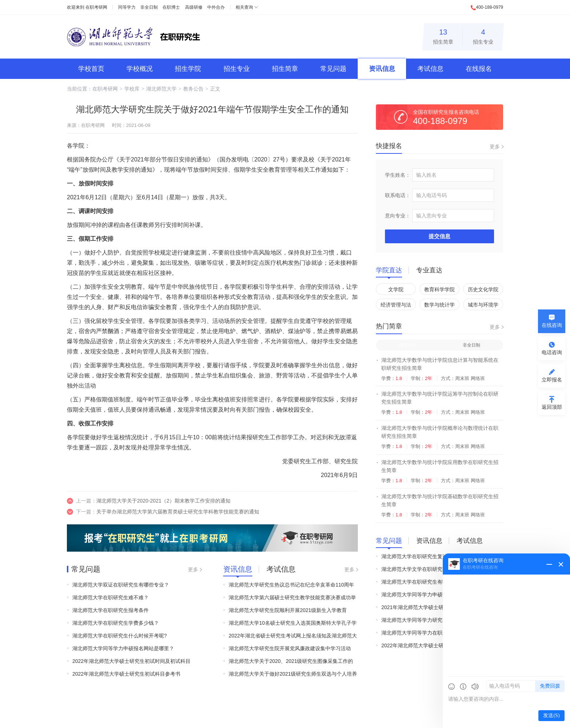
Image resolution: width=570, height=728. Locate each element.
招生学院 (188, 69)
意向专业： (398, 216)
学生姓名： (398, 175)
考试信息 (430, 69)
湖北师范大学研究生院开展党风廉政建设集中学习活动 (290, 648)
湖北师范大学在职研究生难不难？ (111, 597)
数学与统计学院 (439, 306)
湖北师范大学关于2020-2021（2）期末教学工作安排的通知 (163, 501)
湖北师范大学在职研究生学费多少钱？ (116, 623)
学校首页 (91, 69)
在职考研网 (96, 7)
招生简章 (443, 35)
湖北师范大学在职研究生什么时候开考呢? (120, 636)
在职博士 (171, 7)
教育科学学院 (439, 289)
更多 (193, 569)
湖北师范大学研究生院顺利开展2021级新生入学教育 (288, 610)
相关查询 (244, 7)
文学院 (396, 289)
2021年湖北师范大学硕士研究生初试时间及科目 (435, 607)
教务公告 (193, 89)
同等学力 (127, 7)
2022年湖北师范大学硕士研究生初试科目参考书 (126, 674)
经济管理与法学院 (396, 306)
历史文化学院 (483, 289)
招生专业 (483, 35)
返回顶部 (552, 407)
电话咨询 (552, 352)
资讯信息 (382, 69)
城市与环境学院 (483, 306)
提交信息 (439, 236)
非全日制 (149, 7)
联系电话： (398, 195)
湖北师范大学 (161, 89)
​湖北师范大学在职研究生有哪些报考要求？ (430, 582)
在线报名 (479, 69)
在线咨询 (552, 325)
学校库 (132, 89)
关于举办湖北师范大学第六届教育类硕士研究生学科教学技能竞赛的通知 (178, 512)
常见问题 (333, 69)
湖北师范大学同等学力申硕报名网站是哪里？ (123, 648)
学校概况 (140, 69)
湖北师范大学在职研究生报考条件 (111, 610)
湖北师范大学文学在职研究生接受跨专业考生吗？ (437, 569)
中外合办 (216, 7)
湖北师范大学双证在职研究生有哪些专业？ (121, 585)
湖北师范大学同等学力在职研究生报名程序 (430, 633)
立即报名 (552, 380)
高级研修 (194, 7)
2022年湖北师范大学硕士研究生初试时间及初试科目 (131, 661)
